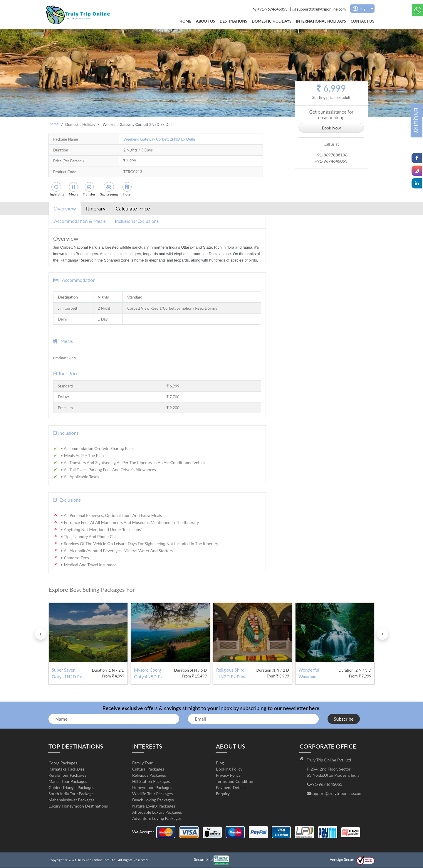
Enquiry (223, 794)
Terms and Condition (235, 782)
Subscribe (344, 719)
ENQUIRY (417, 121)
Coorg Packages (63, 763)
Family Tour (142, 763)
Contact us (363, 21)
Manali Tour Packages (68, 782)
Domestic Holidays (273, 21)
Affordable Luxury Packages (157, 812)
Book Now (331, 128)
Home (188, 21)
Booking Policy (229, 769)
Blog (220, 763)
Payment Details (231, 788)
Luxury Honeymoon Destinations (78, 806)
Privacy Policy (228, 775)
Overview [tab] (65, 209)
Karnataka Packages (66, 769)
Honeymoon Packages (152, 788)
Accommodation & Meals (80, 221)
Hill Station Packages (151, 782)
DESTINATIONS (235, 21)
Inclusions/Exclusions (137, 221)
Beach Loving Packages (153, 800)
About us (208, 21)
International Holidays (322, 21)
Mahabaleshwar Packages (72, 800)
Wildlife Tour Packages (152, 794)
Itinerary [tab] (96, 209)
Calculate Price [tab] (133, 209)
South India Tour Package (71, 794)
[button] (3, 73)
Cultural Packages (148, 769)
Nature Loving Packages (154, 806)
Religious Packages (149, 775)
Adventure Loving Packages (157, 819)
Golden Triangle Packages (71, 788)
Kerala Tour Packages (67, 775)
